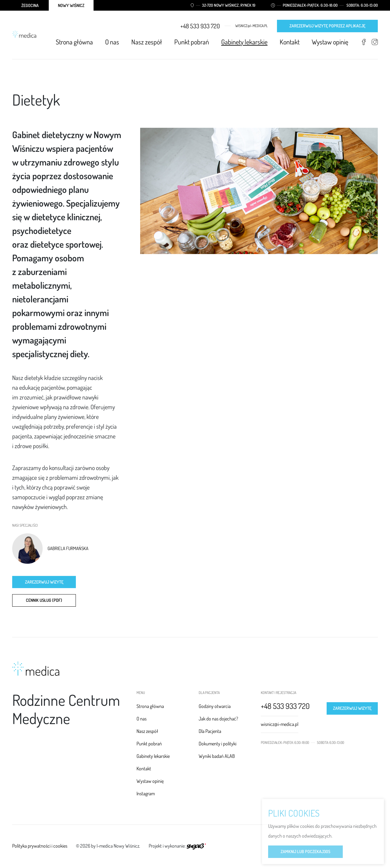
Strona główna (74, 42)
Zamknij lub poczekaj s (305, 852)
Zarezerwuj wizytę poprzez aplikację (327, 26)
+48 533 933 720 (200, 26)
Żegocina (30, 5)
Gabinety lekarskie (244, 42)
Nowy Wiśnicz (71, 5)
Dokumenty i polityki (218, 744)
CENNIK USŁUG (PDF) (44, 600)
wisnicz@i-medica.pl (252, 26)
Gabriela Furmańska (68, 549)
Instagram (375, 42)
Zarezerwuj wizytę (44, 582)
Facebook (364, 42)
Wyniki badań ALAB (217, 756)
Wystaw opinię (330, 42)
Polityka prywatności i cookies (40, 846)
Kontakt (290, 42)
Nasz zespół (147, 42)
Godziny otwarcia (215, 706)
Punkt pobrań (192, 42)
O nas (112, 42)
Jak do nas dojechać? (218, 719)
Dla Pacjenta (210, 731)
